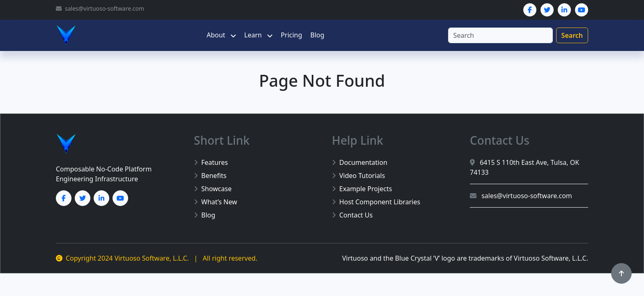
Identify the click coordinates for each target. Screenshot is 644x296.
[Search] (500, 35)
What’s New (215, 202)
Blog (317, 35)
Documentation (360, 162)
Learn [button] (254, 35)
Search (572, 35)
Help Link (358, 140)
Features (211, 162)
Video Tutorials (358, 176)
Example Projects (362, 189)
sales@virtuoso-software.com (521, 196)
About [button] (217, 35)
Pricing (292, 35)
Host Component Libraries (376, 202)
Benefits (210, 176)
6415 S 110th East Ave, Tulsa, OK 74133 (524, 167)
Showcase (213, 189)
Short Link (222, 140)
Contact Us (352, 215)
